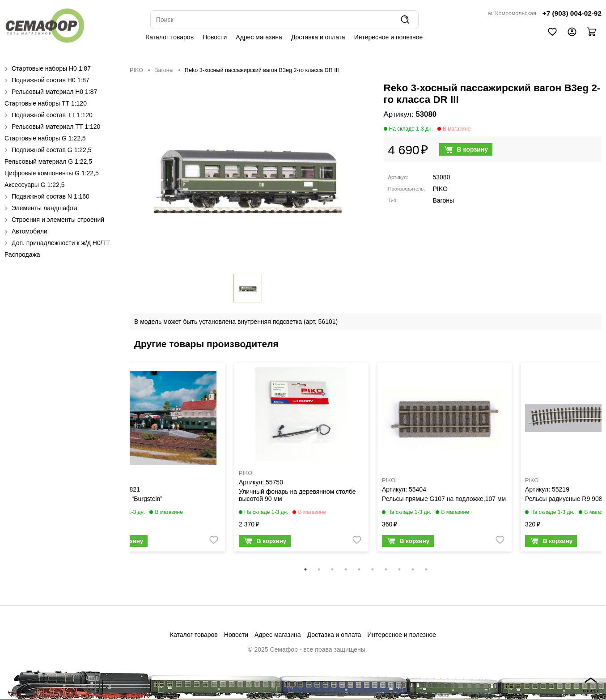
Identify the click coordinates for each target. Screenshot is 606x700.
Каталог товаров (170, 37)
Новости (215, 37)
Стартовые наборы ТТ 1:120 (46, 103)
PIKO (136, 70)
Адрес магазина (259, 37)
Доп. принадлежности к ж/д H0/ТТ (61, 243)
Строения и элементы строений (58, 220)
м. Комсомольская (512, 13)
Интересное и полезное (389, 37)
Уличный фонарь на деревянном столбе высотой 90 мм (297, 495)
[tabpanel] (158, 459)
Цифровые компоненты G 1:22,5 (52, 173)
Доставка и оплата (318, 37)
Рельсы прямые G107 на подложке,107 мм (444, 499)
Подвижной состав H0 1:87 (51, 80)
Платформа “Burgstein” (129, 499)
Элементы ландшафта (44, 208)
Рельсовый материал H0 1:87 (54, 92)
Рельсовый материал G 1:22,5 (48, 161)
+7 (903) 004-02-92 (572, 13)
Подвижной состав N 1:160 (51, 196)
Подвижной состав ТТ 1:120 (52, 115)
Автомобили (30, 231)
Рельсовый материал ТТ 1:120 (56, 127)
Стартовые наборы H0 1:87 (51, 68)
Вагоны (164, 70)
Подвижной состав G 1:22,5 (52, 150)
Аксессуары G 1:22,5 (34, 185)
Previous (123, 463)
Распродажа (22, 255)
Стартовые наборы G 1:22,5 (45, 138)
